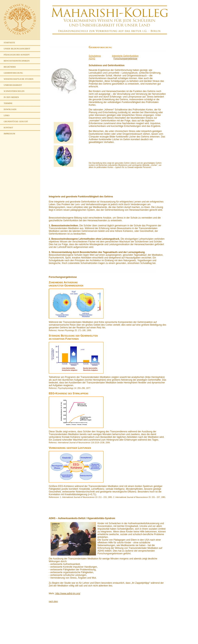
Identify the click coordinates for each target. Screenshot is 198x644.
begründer (10, 67)
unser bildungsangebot (17, 48)
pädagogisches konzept (17, 55)
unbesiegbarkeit (13, 85)
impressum (9, 133)
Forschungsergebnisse (125, 59)
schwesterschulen (14, 91)
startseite (9, 42)
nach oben (53, 601)
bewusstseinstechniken (17, 61)
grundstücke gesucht (16, 121)
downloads (10, 109)
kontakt (8, 127)
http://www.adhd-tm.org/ (68, 593)
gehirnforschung (13, 73)
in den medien (11, 97)
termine (8, 103)
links (7, 115)
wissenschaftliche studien (19, 79)
